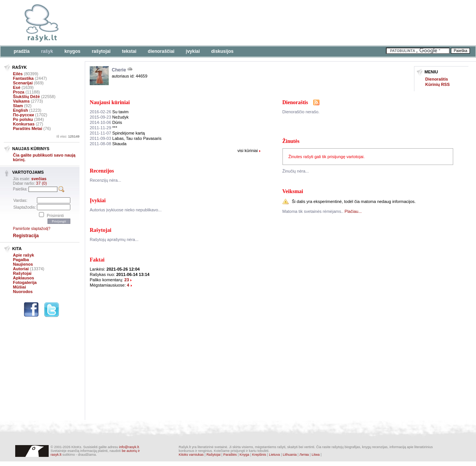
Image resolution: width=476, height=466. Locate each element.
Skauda (108, 144)
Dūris (106, 122)
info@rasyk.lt (129, 447)
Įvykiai (193, 51)
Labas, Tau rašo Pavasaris (126, 138)
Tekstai (129, 51)
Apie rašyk (24, 255)
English (21, 110)
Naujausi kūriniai (110, 102)
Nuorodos (23, 292)
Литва (304, 455)
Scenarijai (23, 83)
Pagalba (21, 260)
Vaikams (21, 101)
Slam (18, 106)
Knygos (72, 51)
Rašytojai (101, 51)
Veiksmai (293, 191)
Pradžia (22, 51)
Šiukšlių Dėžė (26, 97)
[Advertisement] (234, 23)
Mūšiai (19, 287)
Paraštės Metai (28, 128)
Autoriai (21, 269)
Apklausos (24, 278)
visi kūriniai (248, 151)
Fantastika (23, 78)
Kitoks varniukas (191, 455)
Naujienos (23, 264)
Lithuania (290, 455)
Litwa (316, 455)
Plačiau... (353, 211)
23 (127, 280)
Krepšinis (259, 455)
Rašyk (47, 51)
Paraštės (230, 455)
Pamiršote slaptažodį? (32, 229)
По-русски (23, 115)
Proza (19, 92)
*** (103, 128)
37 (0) (42, 183)
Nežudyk (109, 117)
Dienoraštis (437, 79)
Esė (17, 87)
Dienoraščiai (161, 51)
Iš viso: (68, 136)
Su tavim (109, 112)
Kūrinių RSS (438, 84)
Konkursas (24, 124)
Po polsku (23, 119)
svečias (39, 179)
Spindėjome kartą (117, 133)
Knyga (244, 455)
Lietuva (274, 455)
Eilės (18, 74)
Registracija (26, 236)
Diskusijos (223, 51)
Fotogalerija (25, 282)
